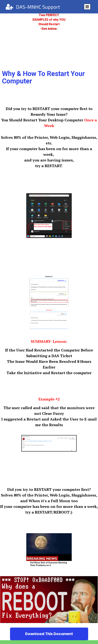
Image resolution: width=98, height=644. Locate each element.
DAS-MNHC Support (38, 7)
